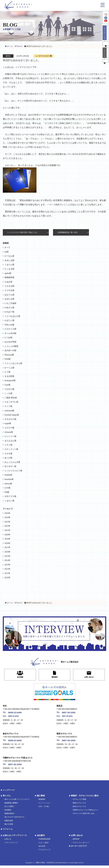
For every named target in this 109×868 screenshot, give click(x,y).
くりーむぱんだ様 (12, 316)
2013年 (7, 565)
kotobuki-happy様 (12, 415)
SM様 (7, 492)
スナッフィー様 (11, 449)
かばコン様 (9, 320)
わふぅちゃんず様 (12, 462)
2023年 (7, 522)
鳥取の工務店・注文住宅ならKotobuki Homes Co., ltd (54, 865)
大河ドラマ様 (10, 496)
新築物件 (42, 802)
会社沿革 (42, 849)
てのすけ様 (9, 389)
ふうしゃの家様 (11, 346)
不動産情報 (106, 49)
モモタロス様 (10, 419)
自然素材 (8, 812)
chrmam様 (9, 432)
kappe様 (8, 423)
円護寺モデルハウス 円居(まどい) (85, 812)
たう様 (7, 372)
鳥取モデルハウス (79, 805)
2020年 (7, 535)
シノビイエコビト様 (13, 471)
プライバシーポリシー (81, 845)
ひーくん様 (9, 368)
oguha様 (8, 273)
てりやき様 (9, 290)
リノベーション (44, 805)
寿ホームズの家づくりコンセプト (17, 802)
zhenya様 (8, 484)
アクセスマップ (44, 852)
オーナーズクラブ (79, 849)
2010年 (7, 578)
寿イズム (7, 798)
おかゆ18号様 (10, 342)
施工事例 (41, 798)
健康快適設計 (10, 816)
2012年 (7, 569)
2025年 (7, 513)
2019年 (7, 539)
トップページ (9, 793)
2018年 (7, 543)
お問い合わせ (77, 838)
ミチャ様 (8, 445)
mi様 (7, 252)
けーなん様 (9, 256)
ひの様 (7, 488)
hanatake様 (9, 479)
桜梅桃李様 (9, 277)
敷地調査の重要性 (11, 805)
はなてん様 (9, 295)
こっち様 (8, 393)
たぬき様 (8, 282)
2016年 (7, 552)
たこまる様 (9, 269)
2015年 (7, 556)
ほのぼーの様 (10, 350)
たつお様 (8, 338)
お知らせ (8, 842)
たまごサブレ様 (11, 402)
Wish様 (8, 359)
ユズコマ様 (9, 428)
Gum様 (7, 385)
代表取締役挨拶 (44, 842)
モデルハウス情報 (79, 802)
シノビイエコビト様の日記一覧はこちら (22, 232)
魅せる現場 (9, 827)
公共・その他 (44, 809)
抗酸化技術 (9, 823)
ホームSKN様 (10, 333)
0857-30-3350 (71, 713)
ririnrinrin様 (9, 411)
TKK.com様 (9, 325)
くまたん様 (9, 265)
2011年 (7, 573)
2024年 (7, 517)
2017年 (7, 547)
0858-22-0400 (18, 713)
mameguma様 (10, 380)
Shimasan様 (9, 355)
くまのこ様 (9, 501)
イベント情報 (106, 59)
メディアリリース (11, 845)
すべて (7, 247)
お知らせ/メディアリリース (15, 838)
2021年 (7, 530)
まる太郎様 (9, 376)
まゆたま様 (9, 299)
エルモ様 (8, 454)
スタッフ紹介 (44, 845)
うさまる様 (9, 286)
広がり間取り (10, 809)
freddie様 (8, 475)
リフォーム (8, 832)
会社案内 (41, 838)
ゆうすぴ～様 (10, 466)
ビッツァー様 (10, 436)
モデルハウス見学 (106, 37)
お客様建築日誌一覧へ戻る (67, 232)
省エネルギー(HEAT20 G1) (14, 820)
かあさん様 (9, 308)
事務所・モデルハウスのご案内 (85, 798)
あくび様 (8, 458)
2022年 (7, 526)
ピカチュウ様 (10, 329)
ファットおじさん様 (13, 363)
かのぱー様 (9, 312)
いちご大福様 (10, 303)
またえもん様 (10, 441)
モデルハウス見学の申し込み (84, 816)
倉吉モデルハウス (79, 809)
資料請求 (106, 69)
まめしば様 (9, 260)
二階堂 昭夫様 (11, 398)
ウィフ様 (8, 406)
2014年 (7, 560)
